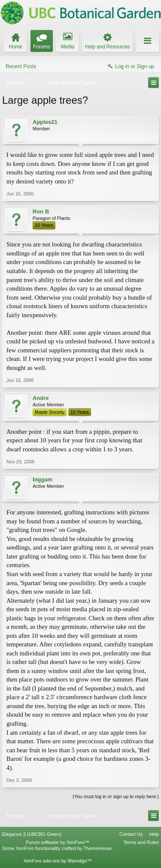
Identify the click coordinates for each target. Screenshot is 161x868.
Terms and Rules (141, 842)
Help (154, 834)
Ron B (41, 212)
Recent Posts (21, 66)
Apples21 (45, 122)
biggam (43, 479)
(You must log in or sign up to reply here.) (116, 796)
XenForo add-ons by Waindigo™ (58, 861)
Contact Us (131, 834)
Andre (41, 398)
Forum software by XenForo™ (58, 842)
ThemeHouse (97, 848)
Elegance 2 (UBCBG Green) (32, 834)
